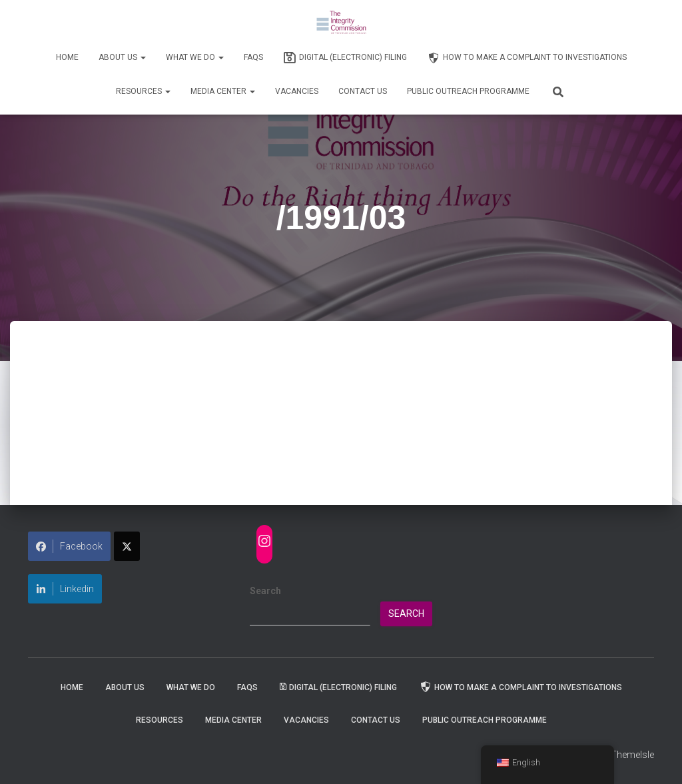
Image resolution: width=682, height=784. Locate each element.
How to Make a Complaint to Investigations (527, 58)
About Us (122, 57)
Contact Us (363, 91)
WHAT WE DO (195, 57)
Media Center (223, 91)
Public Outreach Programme (468, 91)
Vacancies (297, 91)
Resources (143, 91)
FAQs (253, 57)
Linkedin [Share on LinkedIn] (65, 589)
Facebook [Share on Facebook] (69, 546)
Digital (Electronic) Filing (345, 58)
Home (67, 57)
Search (265, 591)
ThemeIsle (632, 755)
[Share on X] (127, 546)
